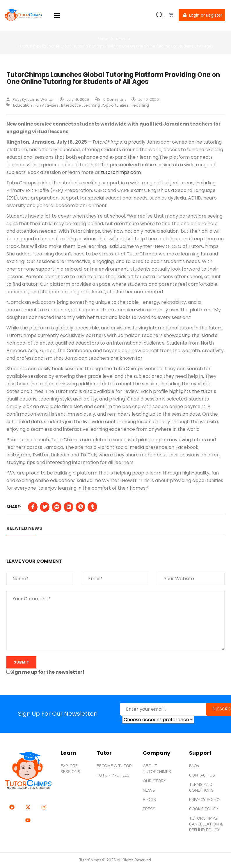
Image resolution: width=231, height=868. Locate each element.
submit (21, 662)
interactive (71, 105)
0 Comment (110, 99)
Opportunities (116, 105)
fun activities (47, 105)
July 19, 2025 (74, 99)
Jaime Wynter (41, 99)
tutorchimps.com (120, 172)
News (121, 39)
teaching (140, 105)
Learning (92, 105)
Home (103, 39)
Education (23, 105)
